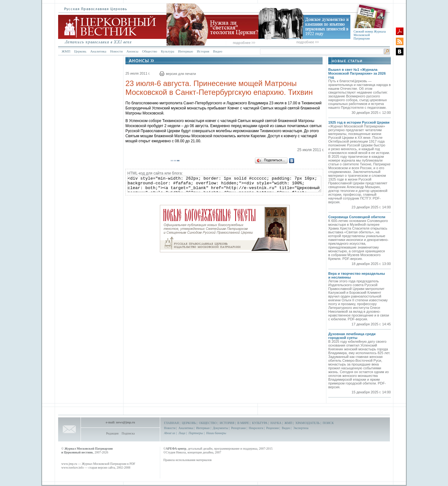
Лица (182, 433)
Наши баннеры (216, 433)
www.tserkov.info (73, 468)
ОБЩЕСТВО (208, 423)
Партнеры (196, 433)
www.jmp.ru (69, 464)
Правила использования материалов (188, 460)
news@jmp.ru (125, 422)
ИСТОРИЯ (227, 423)
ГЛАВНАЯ (171, 423)
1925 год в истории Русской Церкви (359, 122)
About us (170, 433)
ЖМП (66, 51)
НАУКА (276, 423)
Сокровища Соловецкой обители (357, 217)
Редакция (112, 433)
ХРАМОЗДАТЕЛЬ (308, 423)
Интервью (185, 51)
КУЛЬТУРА (260, 423)
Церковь (80, 51)
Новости (116, 51)
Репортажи (238, 428)
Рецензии (273, 428)
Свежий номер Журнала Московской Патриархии (370, 35)
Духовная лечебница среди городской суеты (352, 336)
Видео (218, 51)
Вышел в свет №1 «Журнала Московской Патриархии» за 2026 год (357, 73)
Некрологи (256, 428)
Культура (167, 51)
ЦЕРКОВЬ (189, 423)
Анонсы (132, 51)
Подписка (128, 433)
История (203, 51)
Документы (220, 428)
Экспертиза (301, 428)
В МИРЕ (243, 423)
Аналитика (98, 51)
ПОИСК (328, 423)
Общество (150, 51)
